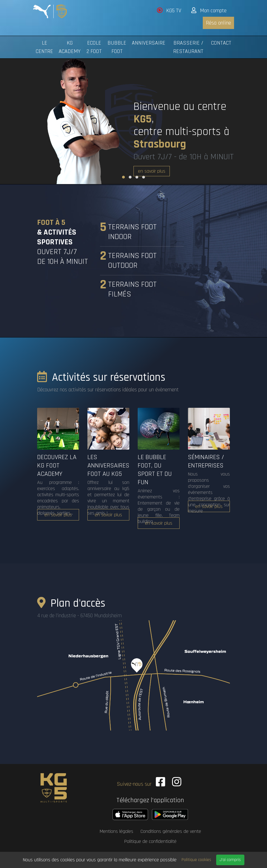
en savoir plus (152, 171)
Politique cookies (196, 860)
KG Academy (70, 47)
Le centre (44, 47)
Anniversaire (149, 43)
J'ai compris (230, 860)
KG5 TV (169, 11)
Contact (221, 43)
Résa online (218, 23)
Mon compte (209, 11)
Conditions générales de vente (171, 830)
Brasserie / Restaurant (188, 47)
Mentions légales (116, 830)
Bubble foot (117, 47)
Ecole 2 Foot (94, 47)
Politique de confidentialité (150, 840)
